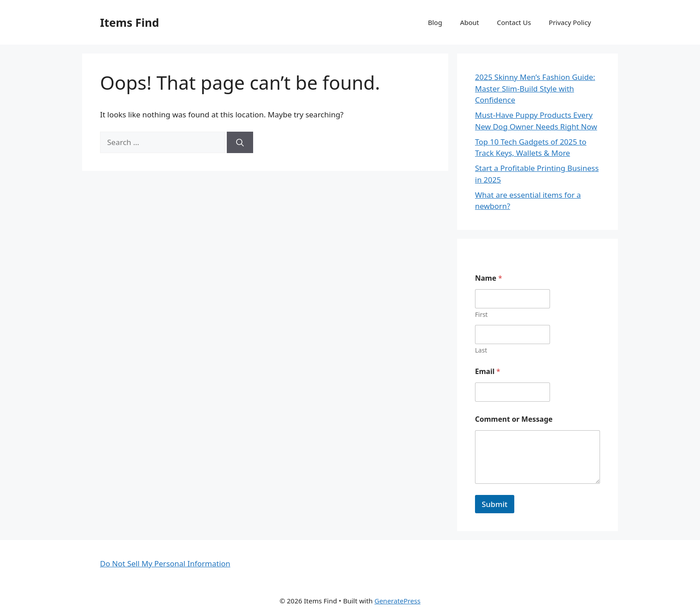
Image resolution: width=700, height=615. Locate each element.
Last (481, 350)
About (469, 22)
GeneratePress (398, 601)
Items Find (129, 22)
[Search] (240, 142)
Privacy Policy (570, 22)
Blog (435, 22)
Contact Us (514, 22)
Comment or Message (514, 419)
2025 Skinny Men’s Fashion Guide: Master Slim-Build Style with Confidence (535, 88)
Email (488, 372)
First (481, 314)
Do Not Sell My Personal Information (165, 563)
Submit (495, 504)
